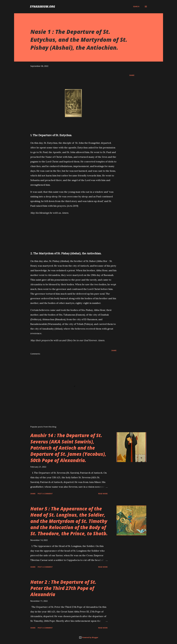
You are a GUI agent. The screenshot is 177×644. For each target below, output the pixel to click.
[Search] (136, 7)
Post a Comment (45, 494)
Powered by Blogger (89, 637)
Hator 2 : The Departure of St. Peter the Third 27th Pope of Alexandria (63, 588)
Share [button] (132, 75)
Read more (103, 494)
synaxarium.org (42, 6)
